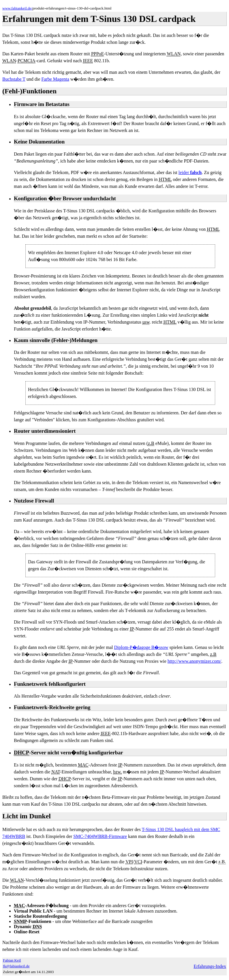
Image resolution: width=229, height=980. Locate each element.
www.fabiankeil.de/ (17, 8)
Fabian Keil (12, 960)
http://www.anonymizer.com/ (194, 661)
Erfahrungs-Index (210, 966)
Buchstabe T (14, 79)
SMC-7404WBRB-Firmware (100, 836)
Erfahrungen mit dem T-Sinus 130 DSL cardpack (99, 19)
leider (190, 172)
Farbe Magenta (55, 79)
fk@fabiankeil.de (16, 966)
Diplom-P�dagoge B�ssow (141, 647)
